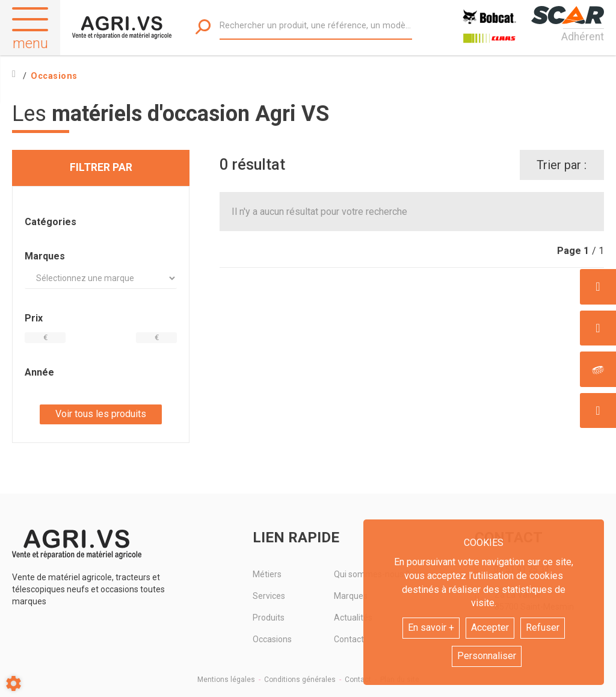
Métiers (267, 574)
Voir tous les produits (101, 414)
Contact (358, 680)
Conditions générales (300, 680)
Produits (269, 618)
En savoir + (431, 627)
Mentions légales (226, 680)
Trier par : (562, 165)
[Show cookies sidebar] (14, 683)
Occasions (272, 639)
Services (269, 596)
